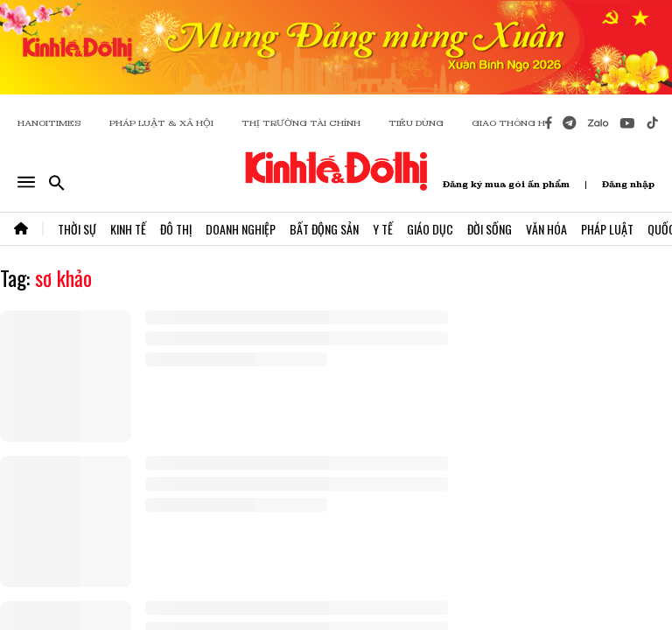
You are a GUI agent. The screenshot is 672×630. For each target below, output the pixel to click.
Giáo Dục (430, 229)
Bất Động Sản (324, 229)
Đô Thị (176, 229)
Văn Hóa (546, 229)
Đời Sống (490, 229)
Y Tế (383, 229)
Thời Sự (77, 229)
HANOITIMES (49, 123)
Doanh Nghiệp (241, 229)
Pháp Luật (607, 229)
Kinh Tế (128, 229)
